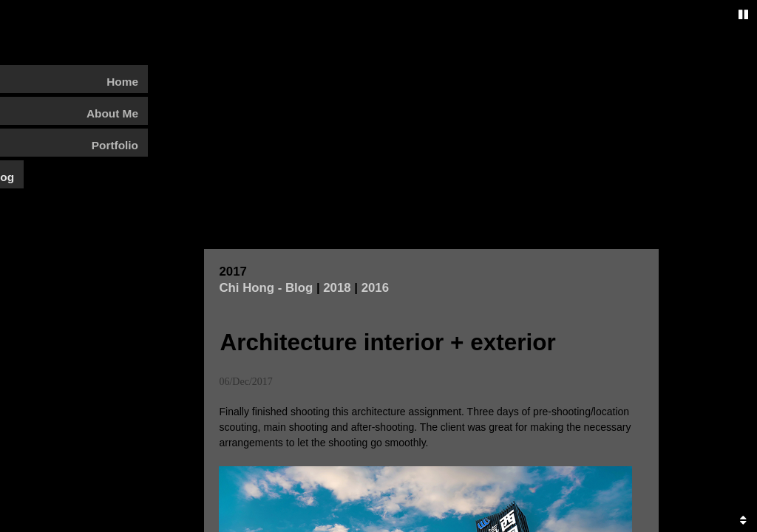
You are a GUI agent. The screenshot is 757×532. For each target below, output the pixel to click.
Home (122, 82)
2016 (375, 334)
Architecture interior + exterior (387, 389)
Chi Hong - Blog (266, 334)
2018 (337, 334)
